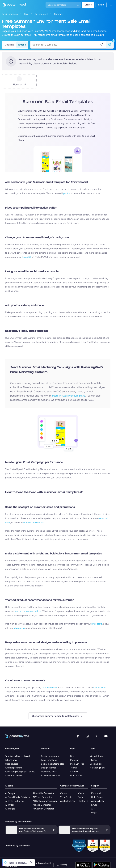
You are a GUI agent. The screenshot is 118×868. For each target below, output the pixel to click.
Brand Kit (27, 257)
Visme (81, 793)
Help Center (97, 797)
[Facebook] (78, 736)
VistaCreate (66, 797)
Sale (26, 14)
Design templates (50, 756)
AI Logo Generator (42, 805)
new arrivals (19, 628)
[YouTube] (106, 736)
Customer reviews (14, 775)
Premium (75, 760)
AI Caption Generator (43, 809)
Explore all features (51, 775)
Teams (74, 768)
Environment (41, 14)
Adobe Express (68, 801)
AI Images (10, 809)
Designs (9, 45)
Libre (73, 756)
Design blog (96, 764)
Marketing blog (97, 768)
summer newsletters (34, 523)
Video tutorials (97, 756)
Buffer (81, 797)
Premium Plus (77, 764)
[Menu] (111, 5)
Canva (63, 793)
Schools (74, 772)
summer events (49, 688)
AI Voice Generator (42, 797)
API (93, 809)
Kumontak (96, 793)
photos (67, 193)
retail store (97, 624)
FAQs (94, 805)
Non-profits (76, 775)
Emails (22, 45)
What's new (11, 760)
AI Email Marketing (14, 801)
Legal (94, 813)
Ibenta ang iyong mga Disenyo (20, 772)
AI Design (10, 793)
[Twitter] (97, 736)
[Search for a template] (66, 45)
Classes (94, 760)
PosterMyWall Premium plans (69, 396)
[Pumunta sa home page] (13, 5)
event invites (100, 688)
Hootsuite (83, 801)
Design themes (49, 768)
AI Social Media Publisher (18, 797)
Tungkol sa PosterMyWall (17, 756)
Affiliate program (13, 768)
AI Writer (10, 805)
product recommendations (28, 611)
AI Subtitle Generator (43, 793)
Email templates (10, 14)
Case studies (12, 764)
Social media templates (53, 764)
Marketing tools (49, 772)
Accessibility (98, 801)
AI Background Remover (45, 801)
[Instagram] (87, 736)
